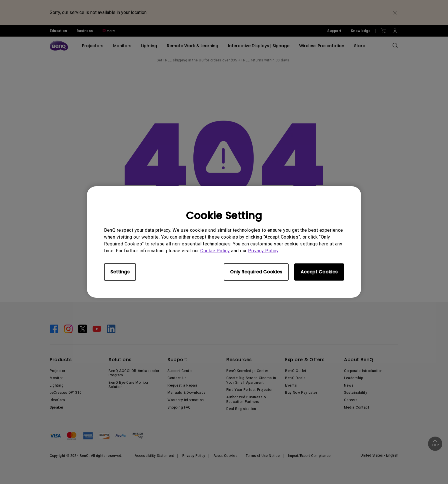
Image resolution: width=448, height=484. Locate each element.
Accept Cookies (319, 272)
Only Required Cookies (256, 272)
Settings (120, 272)
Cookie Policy (215, 251)
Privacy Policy (263, 251)
